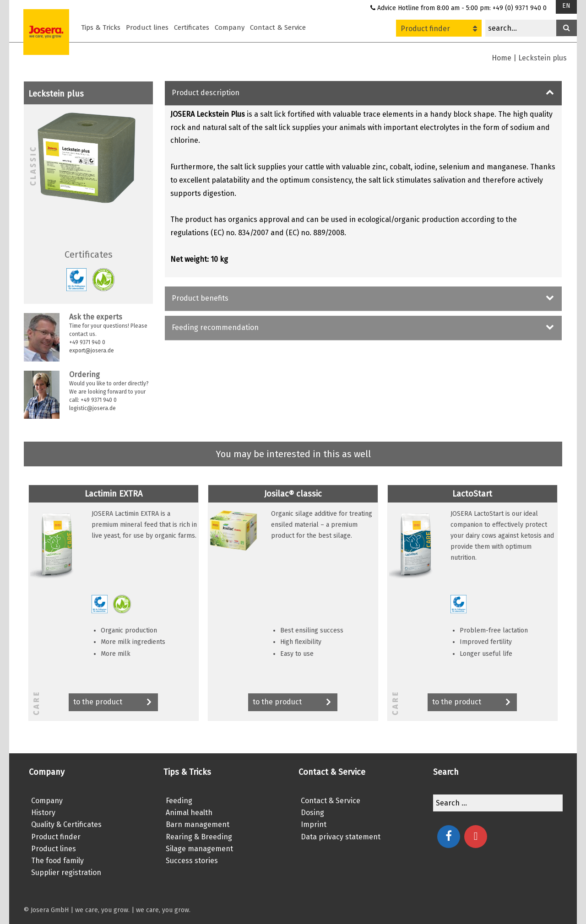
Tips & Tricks (101, 27)
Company (230, 27)
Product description (206, 93)
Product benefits (200, 298)
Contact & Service (278, 27)
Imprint (314, 824)
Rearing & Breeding (199, 837)
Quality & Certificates (66, 824)
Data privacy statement (341, 837)
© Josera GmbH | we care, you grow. (76, 910)
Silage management (199, 849)
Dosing (312, 813)
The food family (57, 861)
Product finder (439, 29)
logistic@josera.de (92, 408)
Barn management (198, 824)
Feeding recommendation (215, 327)
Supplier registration (66, 873)
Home (502, 58)
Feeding (179, 801)
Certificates (192, 27)
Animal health (189, 813)
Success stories (192, 861)
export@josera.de (92, 351)
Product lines (147, 27)
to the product (113, 703)
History (43, 813)
